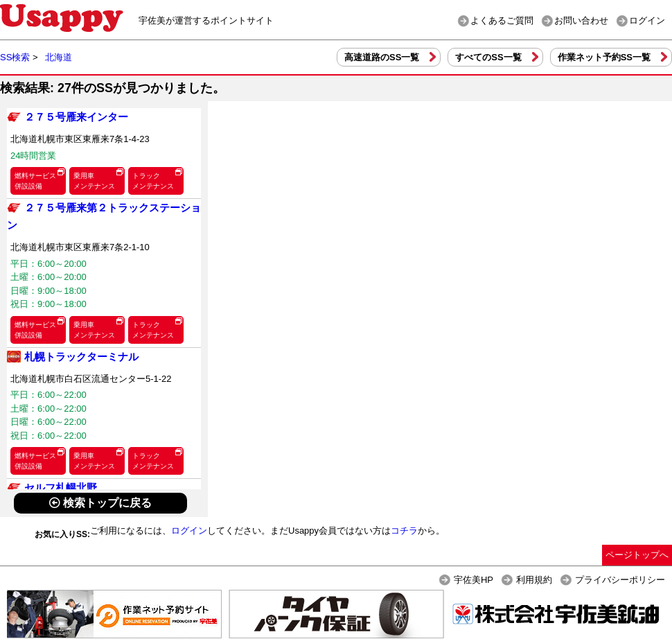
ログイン (647, 20)
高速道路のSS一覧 (382, 57)
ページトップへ (637, 555)
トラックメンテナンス (153, 181)
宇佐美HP (474, 580)
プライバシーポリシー (620, 580)
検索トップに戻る (100, 503)
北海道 (59, 57)
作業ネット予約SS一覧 (604, 57)
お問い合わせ (581, 20)
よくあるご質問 (502, 20)
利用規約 (534, 580)
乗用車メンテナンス (94, 181)
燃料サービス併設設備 (35, 181)
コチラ (404, 531)
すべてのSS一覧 (488, 57)
